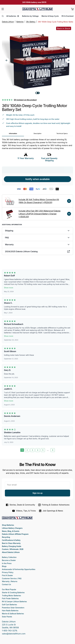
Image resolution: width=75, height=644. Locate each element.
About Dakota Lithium (11, 552)
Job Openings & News (51, 511)
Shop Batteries (8, 525)
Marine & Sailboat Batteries (13, 614)
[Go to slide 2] (39, 93)
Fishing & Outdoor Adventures (54, 505)
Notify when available (37, 179)
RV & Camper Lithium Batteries (14, 602)
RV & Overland (68, 16)
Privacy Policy (8, 572)
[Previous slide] (7, 60)
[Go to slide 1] (36, 93)
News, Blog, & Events (11, 531)
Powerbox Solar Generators (13, 608)
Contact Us (6, 584)
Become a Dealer (9, 560)
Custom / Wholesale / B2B (13, 549)
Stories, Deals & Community (20, 505)
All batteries (13, 16)
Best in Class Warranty (11, 543)
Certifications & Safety (11, 540)
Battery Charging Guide (12, 546)
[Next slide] (68, 60)
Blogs (4, 566)
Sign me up (37, 493)
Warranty (37, 245)
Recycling (6, 537)
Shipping (37, 231)
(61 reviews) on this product (25, 100)
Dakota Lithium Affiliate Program (15, 534)
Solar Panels (7, 617)
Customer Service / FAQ (12, 578)
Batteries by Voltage (30, 16)
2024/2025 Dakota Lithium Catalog (37, 251)
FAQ (37, 238)
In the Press (7, 563)
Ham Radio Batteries (10, 611)
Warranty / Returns (10, 581)
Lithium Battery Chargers (12, 528)
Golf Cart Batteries (9, 605)
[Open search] (3, 16)
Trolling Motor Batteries (11, 596)
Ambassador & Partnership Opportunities (19, 569)
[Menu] (3, 9)
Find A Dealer (7, 575)
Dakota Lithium (8, 22)
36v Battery (31, 22)
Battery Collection (9, 557)
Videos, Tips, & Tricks (24, 511)
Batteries (20, 22)
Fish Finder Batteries (10, 598)
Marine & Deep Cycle (50, 16)
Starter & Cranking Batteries (13, 592)
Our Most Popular (9, 589)
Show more (9, 288)
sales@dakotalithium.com (14, 634)
